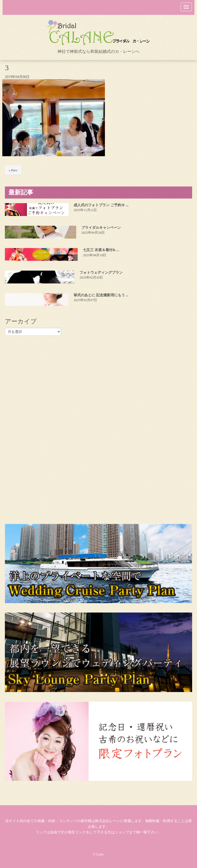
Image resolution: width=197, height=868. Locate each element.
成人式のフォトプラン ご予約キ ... (101, 205)
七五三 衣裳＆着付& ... (101, 250)
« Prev (13, 170)
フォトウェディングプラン (101, 273)
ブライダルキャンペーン (101, 228)
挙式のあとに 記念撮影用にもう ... (101, 295)
